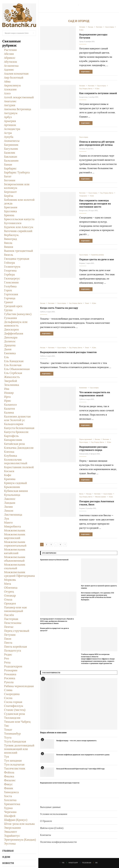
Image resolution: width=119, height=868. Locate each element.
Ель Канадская (14, 361)
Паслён (9, 615)
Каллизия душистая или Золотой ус (17, 418)
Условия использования (54, 814)
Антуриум (11, 113)
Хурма (8, 808)
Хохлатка (10, 800)
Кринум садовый (15, 483)
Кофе (8, 475)
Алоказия (10, 89)
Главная (8, 851)
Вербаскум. (12, 235)
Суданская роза (14, 714)
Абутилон (11, 62)
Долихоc (10, 341)
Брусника (10, 211)
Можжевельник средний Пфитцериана (19, 574)
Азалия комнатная (16, 74)
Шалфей (10, 816)
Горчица (10, 298)
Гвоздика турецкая (17, 259)
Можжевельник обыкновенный (15, 559)
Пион (8, 639)
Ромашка (10, 674)
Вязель (9, 255)
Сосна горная (13, 702)
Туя (6, 757)
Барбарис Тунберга (17, 172)
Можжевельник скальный (15, 566)
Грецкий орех (13, 306)
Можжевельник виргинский (15, 536)
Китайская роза (14, 444)
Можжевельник (15, 530)
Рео (7, 658)
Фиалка (9, 776)
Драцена (10, 345)
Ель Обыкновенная (17, 369)
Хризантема (12, 804)
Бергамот (10, 192)
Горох (8, 290)
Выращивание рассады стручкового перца (93, 448)
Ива (7, 389)
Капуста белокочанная (19, 428)
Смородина (12, 694)
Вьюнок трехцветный (18, 251)
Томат (8, 730)
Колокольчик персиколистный (16, 461)
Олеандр (10, 596)
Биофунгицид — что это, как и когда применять (76, 741)
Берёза (9, 196)
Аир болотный (14, 77)
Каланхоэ (10, 405)
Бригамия (11, 207)
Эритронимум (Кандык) (20, 840)
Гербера (9, 274)
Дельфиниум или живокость (16, 324)
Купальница (12, 495)
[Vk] (62, 863)
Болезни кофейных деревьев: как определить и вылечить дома (83, 755)
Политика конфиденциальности (58, 842)
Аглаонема (11, 66)
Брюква (9, 215)
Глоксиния (11, 282)
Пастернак (11, 619)
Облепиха (11, 588)
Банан (8, 164)
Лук (7, 519)
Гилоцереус (12, 278)
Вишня (9, 247)
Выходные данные (50, 807)
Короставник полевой (19, 467)
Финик (9, 788)
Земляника (12, 385)
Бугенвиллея (13, 223)
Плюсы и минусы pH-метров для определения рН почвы (97, 143)
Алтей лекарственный (19, 97)
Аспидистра (12, 129)
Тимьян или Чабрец (17, 722)
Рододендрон (13, 666)
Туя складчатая (14, 764)
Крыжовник (12, 487)
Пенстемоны (13, 623)
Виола (8, 243)
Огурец (9, 592)
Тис (7, 726)
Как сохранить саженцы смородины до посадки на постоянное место (95, 203)
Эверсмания (12, 828)
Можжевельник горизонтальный (15, 544)
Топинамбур (12, 734)
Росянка (10, 678)
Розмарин (11, 670)
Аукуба (9, 137)
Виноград (10, 239)
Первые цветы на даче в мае (97, 259)
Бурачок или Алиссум (19, 227)
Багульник (11, 149)
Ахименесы (12, 141)
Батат (8, 176)
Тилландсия (12, 718)
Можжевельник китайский (15, 551)
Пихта (8, 643)
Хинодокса (11, 792)
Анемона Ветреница (18, 109)
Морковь (10, 580)
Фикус (8, 784)
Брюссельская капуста (19, 219)
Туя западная (13, 761)
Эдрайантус (12, 836)
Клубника (11, 456)
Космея (9, 471)
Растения (10, 50)
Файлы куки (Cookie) (52, 828)
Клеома (9, 452)
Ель (6, 357)
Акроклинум (12, 85)
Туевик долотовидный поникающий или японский (19, 749)
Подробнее (86, 72)
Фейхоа (9, 772)
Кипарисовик (13, 440)
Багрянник (11, 145)
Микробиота (12, 526)
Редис (8, 654)
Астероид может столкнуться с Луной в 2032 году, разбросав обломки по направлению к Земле (57, 621)
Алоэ (7, 93)
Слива (8, 690)
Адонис (9, 70)
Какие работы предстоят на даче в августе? (55, 629)
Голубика (10, 286)
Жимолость (12, 377)
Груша (8, 310)
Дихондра (11, 337)
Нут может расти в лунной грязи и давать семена (99, 587)
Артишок (10, 125)
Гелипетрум (12, 267)
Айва (7, 81)
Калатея (9, 409)
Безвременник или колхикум (17, 186)
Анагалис (10, 101)
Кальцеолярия (14, 424)
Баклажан (11, 157)
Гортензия (11, 294)
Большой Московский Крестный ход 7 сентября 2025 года (80, 769)
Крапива (10, 479)
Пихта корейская (15, 647)
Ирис (8, 401)
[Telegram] (85, 863)
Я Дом (6, 857)
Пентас (9, 627)
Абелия (9, 54)
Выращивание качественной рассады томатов (68, 352)
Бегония (10, 180)
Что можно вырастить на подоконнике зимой (95, 394)
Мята (7, 584)
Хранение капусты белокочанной (54, 560)
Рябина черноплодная (19, 686)
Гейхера (9, 263)
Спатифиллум (14, 706)
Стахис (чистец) (15, 710)
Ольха (8, 599)
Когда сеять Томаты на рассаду (59, 308)
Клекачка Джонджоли (19, 448)
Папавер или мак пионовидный (15, 609)
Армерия (10, 121)
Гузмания (10, 318)
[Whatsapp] (72, 863)
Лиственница (13, 515)
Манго (8, 522)
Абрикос (10, 58)
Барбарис (10, 168)
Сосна (8, 698)
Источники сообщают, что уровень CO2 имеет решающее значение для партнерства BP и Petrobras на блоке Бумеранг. (98, 596)
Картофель (11, 436)
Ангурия (10, 105)
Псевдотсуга (12, 651)
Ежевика (10, 353)
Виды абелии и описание (53, 732)
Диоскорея (11, 329)
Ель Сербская (13, 373)
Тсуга (8, 737)
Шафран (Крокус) (16, 820)
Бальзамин (11, 161)
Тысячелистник (15, 768)
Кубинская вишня (16, 491)
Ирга (7, 397)
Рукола (9, 682)
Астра (8, 133)
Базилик (10, 153)
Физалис (10, 780)
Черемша (10, 812)
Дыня (8, 349)
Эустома (10, 844)
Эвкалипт (11, 832)
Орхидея (10, 603)
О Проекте (46, 821)
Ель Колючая (13, 365)
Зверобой (11, 381)
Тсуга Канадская (15, 741)
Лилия (8, 507)
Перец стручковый (17, 631)
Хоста (8, 796)
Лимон (9, 511)
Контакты (46, 835)
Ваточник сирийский (18, 231)
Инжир (9, 393)
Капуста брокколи (16, 432)
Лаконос (10, 499)
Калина (9, 412)
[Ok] (95, 863)
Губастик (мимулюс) (18, 314)
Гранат (9, 302)
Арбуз (8, 117)
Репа (7, 662)
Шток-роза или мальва (19, 824)
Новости (8, 863)
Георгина (10, 271)
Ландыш (10, 503)
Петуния (10, 635)
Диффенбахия (14, 333)
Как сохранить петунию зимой (98, 93)
